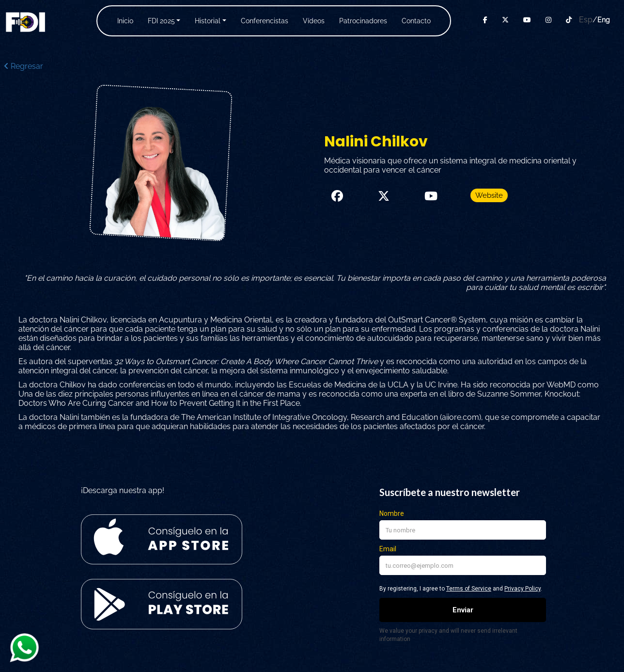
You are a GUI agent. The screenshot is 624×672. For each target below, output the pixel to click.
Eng (604, 20)
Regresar (23, 66)
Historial (208, 21)
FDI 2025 (161, 21)
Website (489, 195)
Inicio (125, 21)
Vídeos (314, 21)
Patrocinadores (363, 21)
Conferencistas (265, 21)
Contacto (416, 21)
